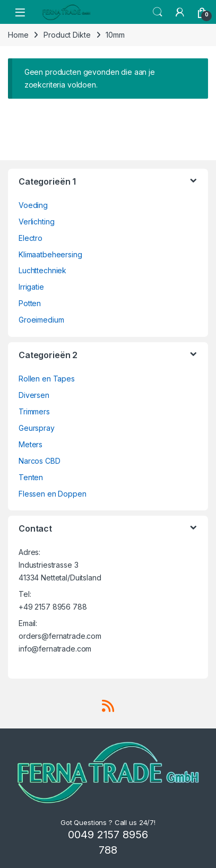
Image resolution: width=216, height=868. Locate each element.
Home (18, 35)
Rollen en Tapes (47, 379)
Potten (30, 303)
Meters (31, 444)
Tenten (31, 477)
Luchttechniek (42, 270)
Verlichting (36, 222)
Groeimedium (41, 320)
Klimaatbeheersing (50, 254)
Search (158, 12)
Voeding (33, 205)
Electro (31, 238)
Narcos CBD (40, 461)
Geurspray (37, 428)
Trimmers (34, 411)
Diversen (34, 395)
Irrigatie (31, 287)
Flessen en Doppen (53, 494)
